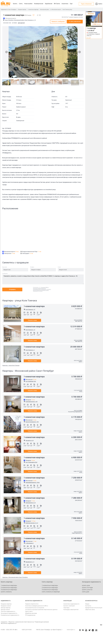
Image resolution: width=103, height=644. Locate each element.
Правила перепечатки (32, 604)
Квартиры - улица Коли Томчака (11, 365)
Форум (87, 604)
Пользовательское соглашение (35, 608)
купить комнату (6, 592)
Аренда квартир (6, 608)
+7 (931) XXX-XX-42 (75, 22)
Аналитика (65, 4)
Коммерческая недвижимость (10, 615)
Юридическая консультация (94, 608)
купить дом (86, 585)
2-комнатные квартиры (9, 588)
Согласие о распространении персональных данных (42, 290)
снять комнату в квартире (51, 592)
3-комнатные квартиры (9, 590)
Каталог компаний (69, 606)
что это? (89, 38)
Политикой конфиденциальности (39, 288)
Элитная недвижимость (8, 611)
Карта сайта (29, 611)
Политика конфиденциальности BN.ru (37, 606)
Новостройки (28, 4)
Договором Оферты (45, 287)
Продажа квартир (22, 10)
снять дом (86, 592)
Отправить (12, 289)
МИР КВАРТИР (21, 23)
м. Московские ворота (56, 10)
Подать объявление (86, 4)
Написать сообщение (58, 22)
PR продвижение (30, 615)
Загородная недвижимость (9, 613)
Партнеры (66, 608)
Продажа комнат (6, 606)
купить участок (87, 590)
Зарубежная (49, 4)
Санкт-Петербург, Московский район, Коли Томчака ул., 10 (20, 20)
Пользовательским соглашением (39, 289)
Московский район (45, 10)
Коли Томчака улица (67, 10)
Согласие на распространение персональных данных (41, 610)
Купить (15, 4)
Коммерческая (39, 4)
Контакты (88, 606)
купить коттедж (87, 588)
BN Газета (57, 4)
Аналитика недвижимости (71, 604)
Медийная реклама (31, 613)
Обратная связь (90, 610)
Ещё (71, 4)
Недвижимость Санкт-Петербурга (9, 10)
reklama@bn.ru (71, 630)
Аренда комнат (5, 610)
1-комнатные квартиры (33, 10)
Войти (100, 4)
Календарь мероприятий (71, 610)
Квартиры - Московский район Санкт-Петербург (15, 577)
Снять (21, 4)
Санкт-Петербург (5, 6)
